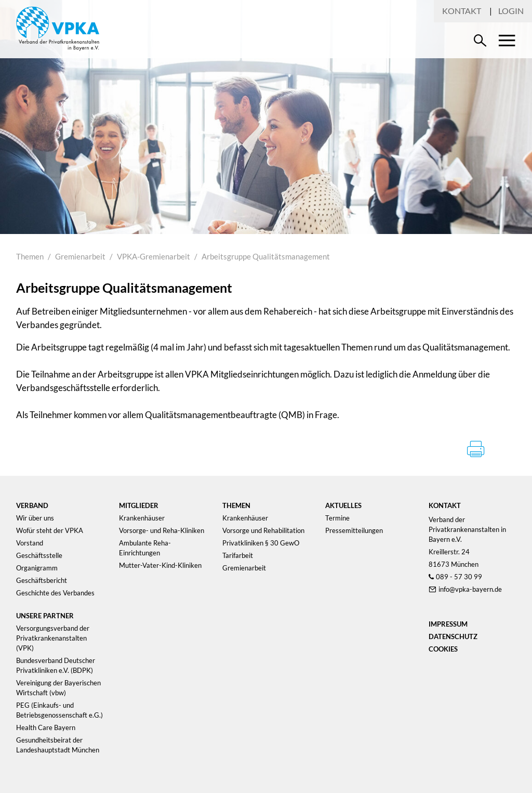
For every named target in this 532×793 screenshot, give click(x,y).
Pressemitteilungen (354, 530)
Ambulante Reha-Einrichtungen (145, 548)
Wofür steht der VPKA (50, 530)
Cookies (443, 649)
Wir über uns (35, 518)
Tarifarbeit (238, 555)
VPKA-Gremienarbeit (154, 256)
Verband (32, 505)
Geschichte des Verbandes (55, 593)
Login (511, 11)
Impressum (448, 624)
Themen (30, 256)
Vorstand (30, 543)
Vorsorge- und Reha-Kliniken (162, 530)
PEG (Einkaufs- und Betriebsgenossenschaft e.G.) (59, 710)
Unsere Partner (45, 616)
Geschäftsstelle (39, 555)
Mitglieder (139, 505)
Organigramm (37, 568)
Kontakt (462, 11)
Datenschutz (453, 636)
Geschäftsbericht (42, 580)
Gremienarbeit (80, 256)
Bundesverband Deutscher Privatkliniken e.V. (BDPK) (56, 665)
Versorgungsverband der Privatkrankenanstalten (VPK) (53, 638)
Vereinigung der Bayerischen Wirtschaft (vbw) (58, 688)
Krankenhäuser (142, 518)
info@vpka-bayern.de (470, 589)
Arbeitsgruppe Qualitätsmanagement (266, 256)
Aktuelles (343, 505)
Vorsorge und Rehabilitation (263, 530)
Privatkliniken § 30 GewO (261, 543)
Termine (337, 518)
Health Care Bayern (46, 727)
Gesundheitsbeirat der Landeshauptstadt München (58, 745)
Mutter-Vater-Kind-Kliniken (160, 565)
